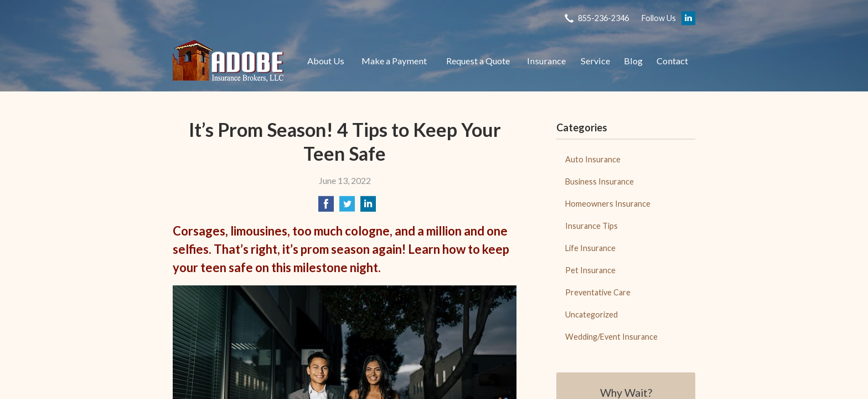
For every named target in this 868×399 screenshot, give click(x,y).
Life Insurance (590, 248)
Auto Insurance (593, 159)
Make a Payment (394, 61)
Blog (633, 61)
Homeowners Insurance (608, 204)
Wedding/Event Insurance (611, 337)
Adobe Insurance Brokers (228, 61)
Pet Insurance (590, 270)
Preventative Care (598, 292)
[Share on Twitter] (347, 207)
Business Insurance (600, 181)
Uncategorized (591, 314)
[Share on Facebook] (326, 207)
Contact (672, 61)
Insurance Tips (591, 226)
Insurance (546, 61)
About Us (326, 61)
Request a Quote (478, 61)
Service (595, 61)
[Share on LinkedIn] (368, 207)
